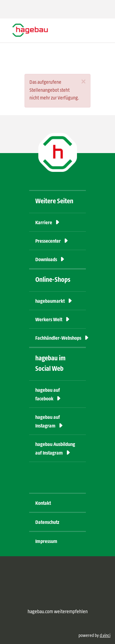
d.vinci (105, 636)
